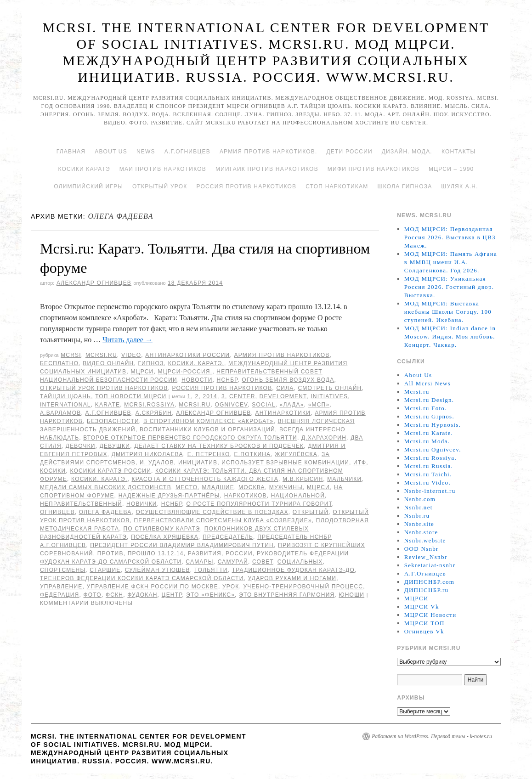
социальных (300, 562)
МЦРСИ (142, 372)
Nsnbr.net (419, 507)
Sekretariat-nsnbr (430, 565)
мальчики (344, 479)
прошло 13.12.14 (156, 553)
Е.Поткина (253, 454)
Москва (252, 487)
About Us (111, 152)
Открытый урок (160, 186)
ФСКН (114, 595)
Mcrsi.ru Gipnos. (429, 416)
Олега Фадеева (105, 512)
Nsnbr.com (420, 499)
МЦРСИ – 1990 (451, 169)
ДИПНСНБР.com (429, 582)
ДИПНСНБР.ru (427, 590)
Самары (199, 562)
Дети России (350, 152)
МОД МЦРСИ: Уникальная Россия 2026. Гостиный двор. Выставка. (449, 287)
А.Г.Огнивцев (187, 152)
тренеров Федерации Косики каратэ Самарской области (142, 578)
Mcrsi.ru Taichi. (428, 474)
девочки (81, 446)
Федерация (59, 595)
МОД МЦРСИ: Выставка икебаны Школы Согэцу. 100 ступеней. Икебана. (448, 312)
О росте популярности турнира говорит (259, 504)
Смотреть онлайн (330, 388)
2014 (210, 396)
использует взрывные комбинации (285, 463)
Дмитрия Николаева (147, 454)
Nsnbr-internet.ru (430, 491)
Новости (197, 380)
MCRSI (71, 355)
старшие (105, 570)
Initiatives (329, 396)
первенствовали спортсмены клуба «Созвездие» (223, 520)
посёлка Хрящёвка (165, 537)
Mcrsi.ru (101, 355)
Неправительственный (81, 504)
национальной (298, 496)
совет (263, 562)
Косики (53, 471)
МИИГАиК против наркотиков (267, 169)
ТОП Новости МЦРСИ (131, 396)
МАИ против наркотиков (163, 169)
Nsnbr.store (421, 532)
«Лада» (292, 405)
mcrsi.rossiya (149, 405)
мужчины (286, 487)
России (239, 553)
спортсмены (63, 570)
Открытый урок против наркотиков (104, 388)
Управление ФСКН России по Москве (153, 587)
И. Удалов (157, 463)
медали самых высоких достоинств (106, 487)
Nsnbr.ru (417, 516)
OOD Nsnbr (422, 549)
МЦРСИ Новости (430, 615)
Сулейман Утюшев (158, 570)
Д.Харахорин (324, 438)
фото (93, 595)
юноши (351, 595)
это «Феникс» (210, 595)
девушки (115, 446)
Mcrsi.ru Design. (429, 400)
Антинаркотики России (187, 355)
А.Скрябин (154, 413)
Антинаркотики (283, 413)
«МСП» (319, 405)
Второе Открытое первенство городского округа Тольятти (190, 438)
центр (172, 595)
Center (242, 396)
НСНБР (227, 380)
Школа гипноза (405, 186)
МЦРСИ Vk (422, 607)
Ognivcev (231, 405)
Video (131, 355)
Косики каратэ (84, 169)
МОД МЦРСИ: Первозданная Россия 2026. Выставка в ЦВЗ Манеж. (450, 237)
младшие (218, 487)
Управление (61, 587)
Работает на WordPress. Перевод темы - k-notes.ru (432, 736)
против (110, 553)
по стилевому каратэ (161, 529)
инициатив (198, 463)
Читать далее (127, 340)
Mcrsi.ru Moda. (427, 441)
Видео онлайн (108, 363)
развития (205, 553)
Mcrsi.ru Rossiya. (430, 458)
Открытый (311, 512)
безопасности (113, 421)
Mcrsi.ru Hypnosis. (433, 425)
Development (283, 396)
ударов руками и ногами (292, 578)
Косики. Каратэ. (196, 363)
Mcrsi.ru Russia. (429, 466)
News (146, 152)
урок (231, 587)
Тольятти (211, 570)
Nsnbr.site (419, 524)
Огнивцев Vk (424, 631)
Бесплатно (59, 363)
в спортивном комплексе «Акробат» (209, 421)
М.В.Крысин (303, 479)
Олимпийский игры (88, 186)
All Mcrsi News (427, 383)
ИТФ (360, 463)
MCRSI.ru (195, 405)
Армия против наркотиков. (269, 152)
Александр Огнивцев (94, 283)
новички (142, 504)
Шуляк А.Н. (459, 186)
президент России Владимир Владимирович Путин (182, 545)
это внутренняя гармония (287, 595)
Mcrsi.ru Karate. (429, 433)
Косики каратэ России (110, 471)
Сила (285, 388)
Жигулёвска (296, 454)
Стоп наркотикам (337, 186)
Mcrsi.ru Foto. (426, 408)
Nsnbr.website (425, 540)
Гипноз (151, 363)
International (65, 405)
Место (187, 487)
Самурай (233, 562)
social (263, 405)
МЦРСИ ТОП (424, 623)
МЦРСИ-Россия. (185, 372)
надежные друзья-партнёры (169, 496)
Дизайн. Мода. (407, 152)
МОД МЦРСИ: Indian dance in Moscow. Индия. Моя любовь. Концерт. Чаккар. (450, 336)
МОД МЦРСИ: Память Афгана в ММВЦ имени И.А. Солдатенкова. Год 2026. (451, 262)
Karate (108, 405)
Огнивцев (57, 512)
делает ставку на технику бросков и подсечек (219, 446)
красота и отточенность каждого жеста (205, 479)
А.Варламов (61, 413)
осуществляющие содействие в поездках (212, 512)
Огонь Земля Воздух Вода (288, 380)
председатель (228, 537)
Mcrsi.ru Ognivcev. (433, 449)
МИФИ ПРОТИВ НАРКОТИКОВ (374, 169)
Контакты (458, 152)
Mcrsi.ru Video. (427, 483)
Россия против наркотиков (246, 186)
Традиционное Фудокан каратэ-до (293, 570)
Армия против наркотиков (282, 355)
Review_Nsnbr (426, 557)
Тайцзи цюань (65, 396)
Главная (71, 152)
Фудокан (142, 595)
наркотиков (246, 496)
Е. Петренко (209, 454)
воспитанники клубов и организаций (207, 429)
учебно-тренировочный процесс (303, 587)
